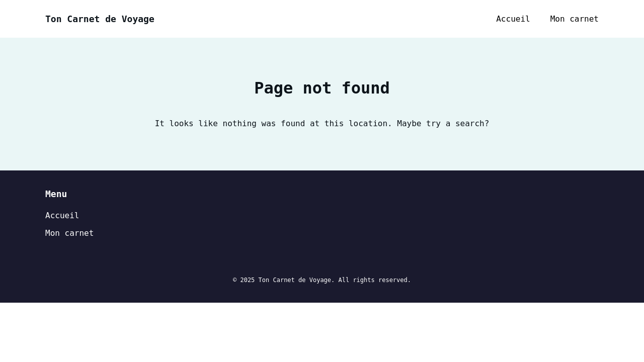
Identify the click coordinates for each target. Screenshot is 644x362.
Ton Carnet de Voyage (100, 19)
